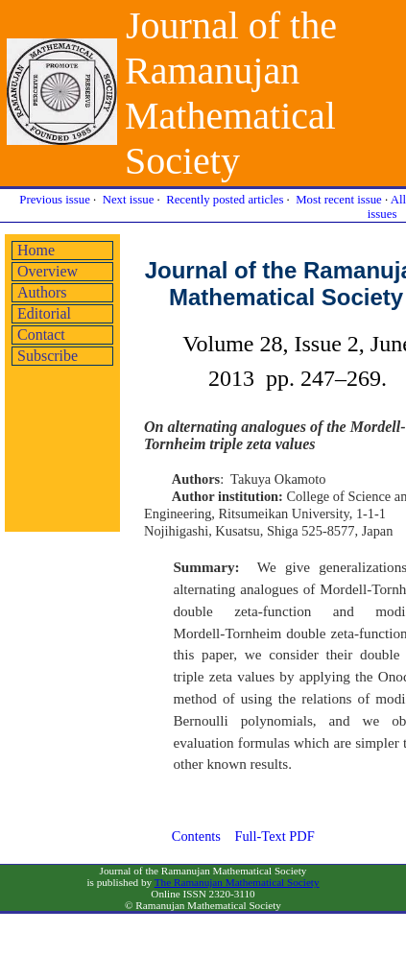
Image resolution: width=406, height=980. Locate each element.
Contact (41, 335)
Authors (42, 292)
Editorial (44, 313)
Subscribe (48, 356)
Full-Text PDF (274, 836)
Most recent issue (339, 200)
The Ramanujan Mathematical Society (237, 882)
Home (36, 250)
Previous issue (55, 200)
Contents (196, 836)
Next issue (129, 200)
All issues (387, 207)
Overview (48, 271)
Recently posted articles (225, 200)
